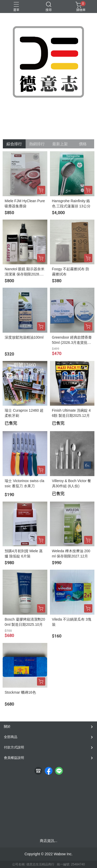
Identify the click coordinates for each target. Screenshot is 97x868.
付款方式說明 (14, 747)
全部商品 (11, 737)
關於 (7, 726)
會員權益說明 (14, 758)
